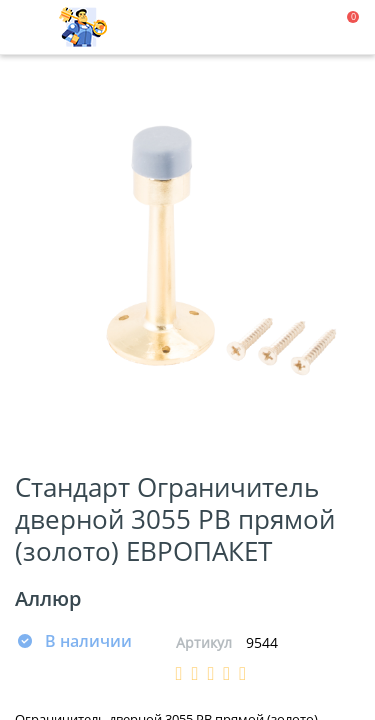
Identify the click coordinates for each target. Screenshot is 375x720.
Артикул (204, 642)
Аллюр (48, 598)
